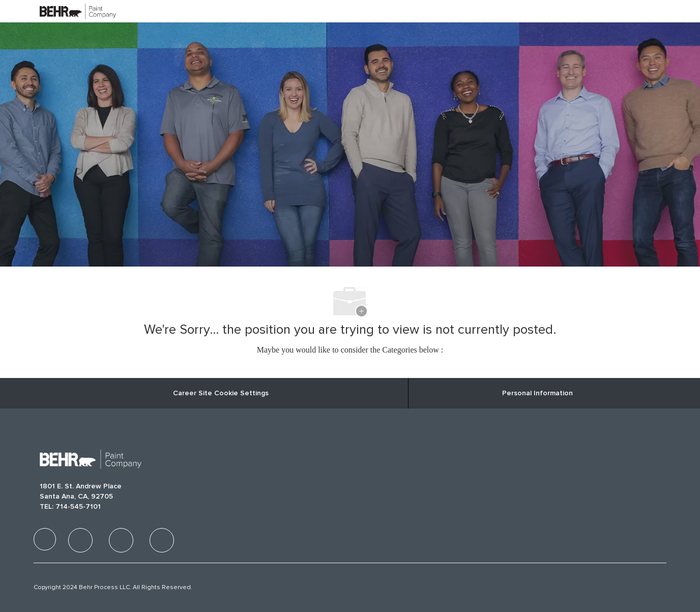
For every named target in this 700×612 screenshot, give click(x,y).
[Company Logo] (65, 11)
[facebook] (45, 539)
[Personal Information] (537, 393)
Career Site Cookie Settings (221, 393)
